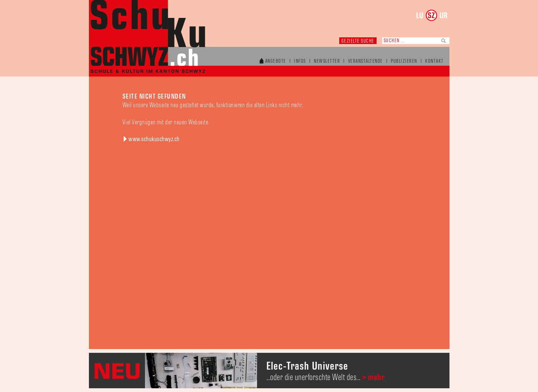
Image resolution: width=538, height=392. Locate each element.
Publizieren (404, 61)
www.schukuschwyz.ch (154, 139)
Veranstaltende (366, 61)
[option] (269, 371)
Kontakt (435, 61)
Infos (300, 61)
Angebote (276, 61)
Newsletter (327, 61)
